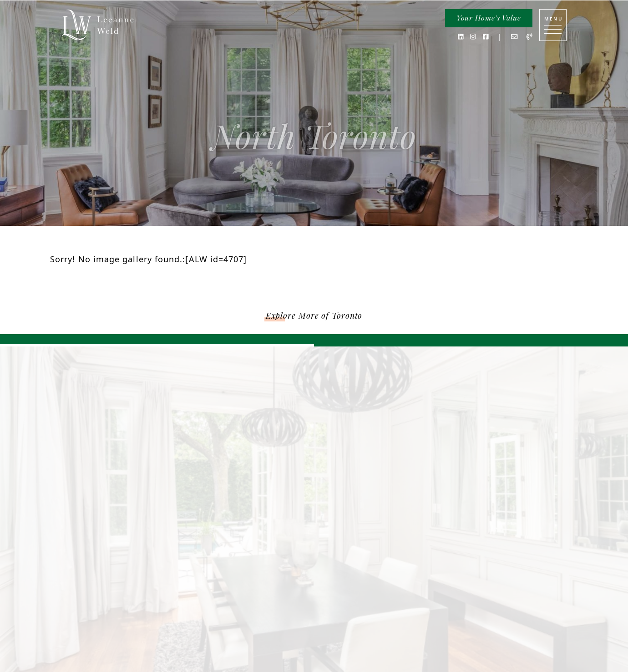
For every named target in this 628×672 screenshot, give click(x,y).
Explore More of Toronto (314, 316)
